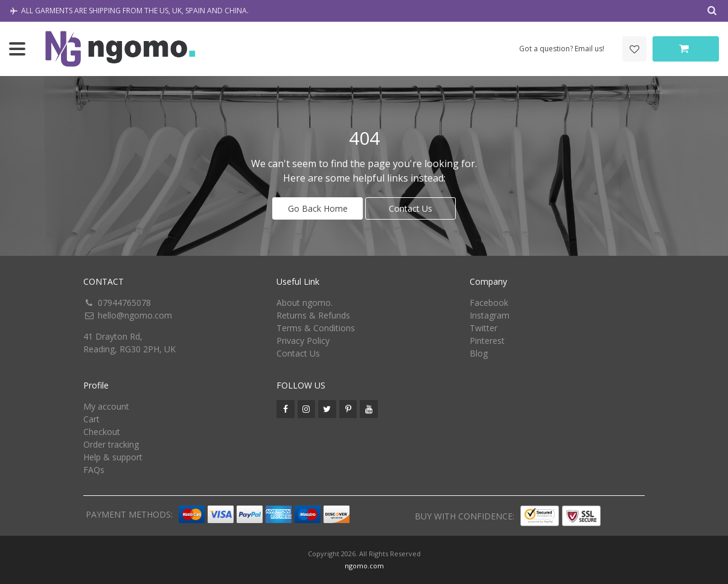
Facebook (489, 303)
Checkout (102, 432)
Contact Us (410, 208)
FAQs (94, 470)
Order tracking (111, 444)
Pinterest (487, 341)
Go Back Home (318, 208)
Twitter (484, 328)
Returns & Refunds (313, 315)
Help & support (113, 457)
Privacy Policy (303, 341)
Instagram (490, 315)
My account (106, 406)
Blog (479, 353)
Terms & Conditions (316, 328)
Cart (91, 419)
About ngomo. (305, 303)
